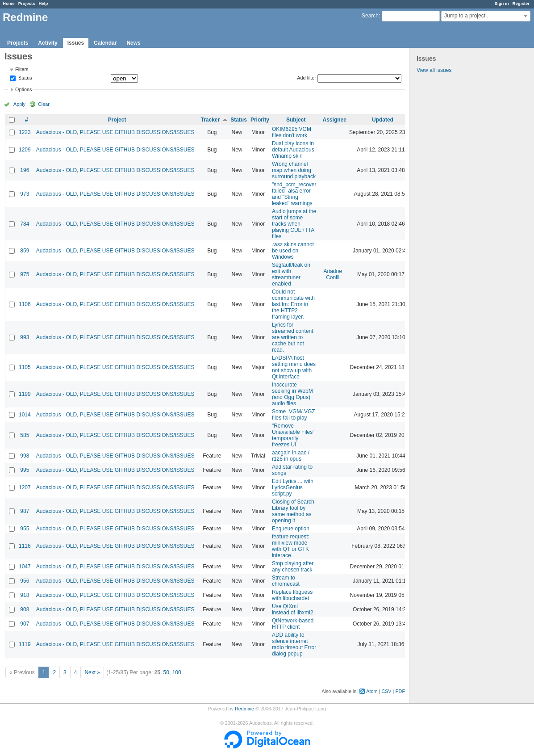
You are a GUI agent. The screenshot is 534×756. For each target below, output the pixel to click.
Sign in (502, 3)
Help (44, 3)
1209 (25, 150)
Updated (383, 120)
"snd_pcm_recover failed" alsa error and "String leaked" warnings (294, 194)
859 (25, 251)
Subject (296, 120)
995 (25, 470)
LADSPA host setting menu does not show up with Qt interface (294, 367)
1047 (25, 567)
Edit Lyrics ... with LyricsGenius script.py (293, 487)
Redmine (244, 709)
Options (23, 89)
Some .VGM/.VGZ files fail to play (294, 415)
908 (25, 609)
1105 (25, 367)
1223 (25, 132)
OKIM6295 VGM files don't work (292, 132)
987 (25, 511)
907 (25, 624)
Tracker (210, 120)
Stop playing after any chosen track (293, 567)
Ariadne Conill (333, 274)
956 (25, 581)
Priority (260, 120)
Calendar (105, 43)
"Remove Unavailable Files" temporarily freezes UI (293, 435)
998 (25, 456)
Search (370, 16)
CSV (386, 691)
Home (9, 3)
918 (25, 595)
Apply (19, 104)
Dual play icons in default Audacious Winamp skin (293, 150)
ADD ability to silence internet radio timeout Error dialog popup (294, 644)
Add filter (307, 78)
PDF (400, 691)
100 (177, 672)
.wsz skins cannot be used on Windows (293, 251)
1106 (25, 304)
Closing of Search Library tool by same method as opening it (293, 511)
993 (25, 337)
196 (25, 170)
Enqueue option (291, 529)
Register (521, 3)
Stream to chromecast (286, 581)
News (133, 43)
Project (117, 120)
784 (25, 224)
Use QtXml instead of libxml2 (293, 609)
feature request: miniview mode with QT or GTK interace (291, 546)
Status (25, 78)
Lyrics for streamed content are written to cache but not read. (293, 337)
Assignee (335, 120)
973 (25, 194)
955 (25, 529)
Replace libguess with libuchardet (292, 595)
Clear (44, 104)
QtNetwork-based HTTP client (293, 624)
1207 (25, 487)
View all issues (434, 70)
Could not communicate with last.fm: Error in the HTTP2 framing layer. (293, 304)
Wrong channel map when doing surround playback (294, 170)
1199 (25, 394)
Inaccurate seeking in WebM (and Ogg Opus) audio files (292, 394)
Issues (76, 43)
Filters (22, 69)
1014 (25, 415)
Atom (372, 691)
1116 (25, 546)
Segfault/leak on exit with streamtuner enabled (291, 274)
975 (25, 274)
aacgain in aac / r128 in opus (291, 456)
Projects (27, 3)
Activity (48, 43)
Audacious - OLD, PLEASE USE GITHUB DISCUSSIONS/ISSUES (115, 132)
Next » (92, 672)
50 (166, 672)
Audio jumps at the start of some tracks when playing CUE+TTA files (294, 224)
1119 (25, 644)
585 (25, 435)
